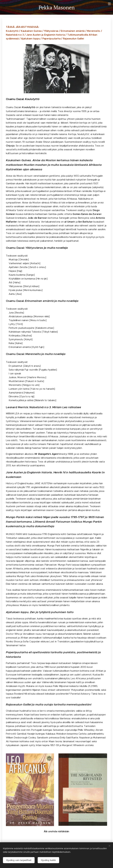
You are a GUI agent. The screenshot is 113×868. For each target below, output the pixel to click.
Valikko (109, 4)
